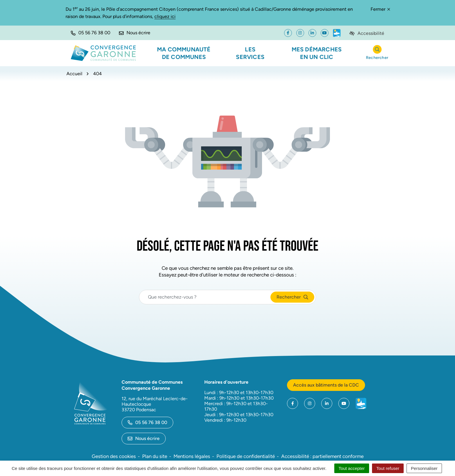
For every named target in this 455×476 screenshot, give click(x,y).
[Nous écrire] (135, 33)
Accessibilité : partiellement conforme (322, 456)
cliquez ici (165, 16)
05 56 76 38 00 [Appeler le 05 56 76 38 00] (147, 422)
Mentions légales (192, 456)
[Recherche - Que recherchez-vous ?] (205, 297)
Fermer (380, 9)
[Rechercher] (377, 53)
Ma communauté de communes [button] (184, 53)
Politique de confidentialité (246, 456)
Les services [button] (250, 53)
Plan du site (155, 456)
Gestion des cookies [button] (114, 456)
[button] (91, 33)
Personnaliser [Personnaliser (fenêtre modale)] (424, 468)
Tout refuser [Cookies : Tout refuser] (388, 468)
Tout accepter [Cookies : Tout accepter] (352, 468)
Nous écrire (144, 438)
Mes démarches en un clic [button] (317, 53)
